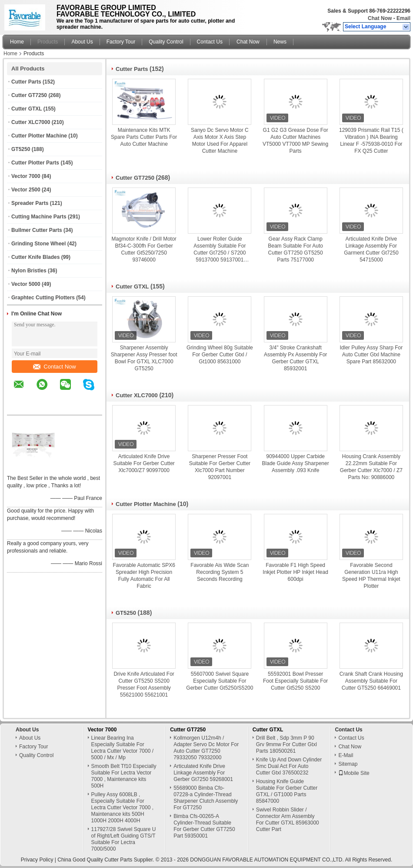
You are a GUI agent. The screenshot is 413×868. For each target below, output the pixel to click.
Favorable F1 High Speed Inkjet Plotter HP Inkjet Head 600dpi (295, 572)
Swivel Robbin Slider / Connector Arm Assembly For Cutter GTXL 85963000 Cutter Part (288, 819)
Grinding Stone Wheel (38, 244)
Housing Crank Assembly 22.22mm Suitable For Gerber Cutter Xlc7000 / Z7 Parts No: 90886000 (371, 467)
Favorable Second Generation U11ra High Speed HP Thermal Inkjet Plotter (371, 576)
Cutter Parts (26, 82)
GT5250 (21, 149)
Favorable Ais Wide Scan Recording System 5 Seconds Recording (220, 572)
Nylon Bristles (29, 271)
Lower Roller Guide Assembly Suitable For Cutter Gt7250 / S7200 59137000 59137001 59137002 (220, 250)
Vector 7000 (26, 176)
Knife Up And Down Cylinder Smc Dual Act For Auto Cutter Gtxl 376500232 (289, 766)
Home (17, 42)
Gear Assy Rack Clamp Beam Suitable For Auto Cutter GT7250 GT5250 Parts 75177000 (295, 249)
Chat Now (380, 18)
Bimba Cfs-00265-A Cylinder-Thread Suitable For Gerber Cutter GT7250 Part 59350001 (204, 826)
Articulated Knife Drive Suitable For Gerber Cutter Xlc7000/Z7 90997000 (144, 463)
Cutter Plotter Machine (39, 136)
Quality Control (166, 42)
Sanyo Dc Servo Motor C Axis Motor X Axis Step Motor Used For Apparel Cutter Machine (220, 141)
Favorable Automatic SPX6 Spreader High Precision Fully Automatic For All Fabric (144, 576)
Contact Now (54, 367)
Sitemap (348, 764)
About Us (82, 42)
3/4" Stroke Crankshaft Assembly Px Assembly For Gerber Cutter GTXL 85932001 (295, 358)
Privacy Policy (37, 860)
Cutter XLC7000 (31, 122)
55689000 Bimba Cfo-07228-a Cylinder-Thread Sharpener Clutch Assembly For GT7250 (206, 798)
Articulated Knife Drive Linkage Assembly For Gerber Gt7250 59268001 (203, 773)
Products (48, 42)
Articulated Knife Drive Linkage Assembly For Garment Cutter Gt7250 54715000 (371, 249)
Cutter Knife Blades (35, 257)
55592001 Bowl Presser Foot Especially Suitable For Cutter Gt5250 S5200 (295, 681)
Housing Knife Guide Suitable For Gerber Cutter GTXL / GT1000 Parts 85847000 (287, 791)
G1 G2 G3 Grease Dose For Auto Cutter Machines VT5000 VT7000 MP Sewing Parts (295, 141)
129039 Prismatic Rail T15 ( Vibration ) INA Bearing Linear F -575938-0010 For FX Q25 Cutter (371, 141)
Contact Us (210, 42)
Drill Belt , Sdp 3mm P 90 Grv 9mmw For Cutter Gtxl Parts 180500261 (286, 744)
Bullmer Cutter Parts (37, 230)
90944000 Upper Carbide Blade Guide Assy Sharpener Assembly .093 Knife (296, 463)
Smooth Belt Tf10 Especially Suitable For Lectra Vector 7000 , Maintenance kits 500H (124, 776)
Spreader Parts (30, 203)
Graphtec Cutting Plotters (43, 298)
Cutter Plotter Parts (35, 163)
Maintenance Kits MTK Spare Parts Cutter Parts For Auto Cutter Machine (144, 137)
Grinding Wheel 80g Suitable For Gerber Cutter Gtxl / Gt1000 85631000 (220, 355)
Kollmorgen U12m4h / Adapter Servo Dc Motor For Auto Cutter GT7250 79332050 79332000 (206, 748)
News (280, 42)
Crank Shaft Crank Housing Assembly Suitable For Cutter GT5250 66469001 (371, 681)
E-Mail (346, 755)
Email (403, 18)
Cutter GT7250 (29, 95)
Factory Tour (121, 42)
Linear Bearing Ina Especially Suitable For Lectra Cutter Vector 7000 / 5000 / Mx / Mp (122, 748)
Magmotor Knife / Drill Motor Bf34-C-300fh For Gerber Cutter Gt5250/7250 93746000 (144, 249)
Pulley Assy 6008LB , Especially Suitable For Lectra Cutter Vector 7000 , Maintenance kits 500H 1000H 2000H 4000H (122, 808)
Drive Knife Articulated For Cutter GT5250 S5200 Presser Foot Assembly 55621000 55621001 (144, 684)
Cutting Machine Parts (39, 217)
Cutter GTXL (27, 109)
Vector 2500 (26, 190)
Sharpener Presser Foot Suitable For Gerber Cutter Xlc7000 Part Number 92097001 (220, 467)
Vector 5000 (26, 284)
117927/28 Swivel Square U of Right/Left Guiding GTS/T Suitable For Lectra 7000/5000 (124, 839)
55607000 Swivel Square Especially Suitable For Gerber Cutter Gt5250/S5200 (220, 681)
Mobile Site (354, 773)
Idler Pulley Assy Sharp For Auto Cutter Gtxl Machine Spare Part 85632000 (371, 355)
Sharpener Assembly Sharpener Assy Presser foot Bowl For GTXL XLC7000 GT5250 (144, 358)
